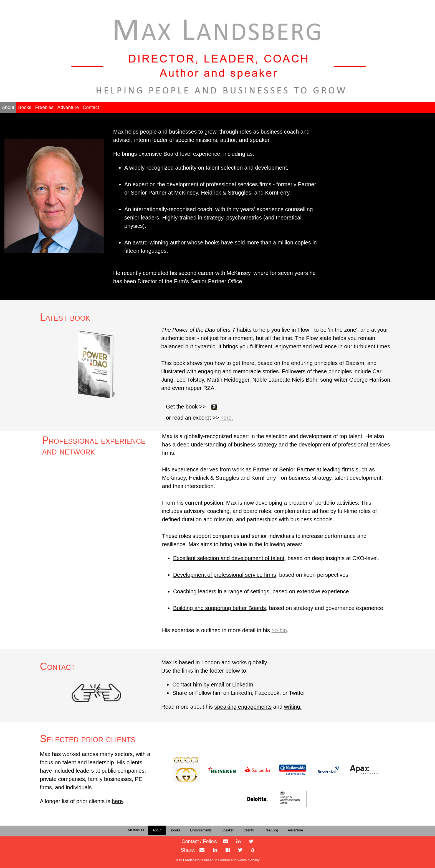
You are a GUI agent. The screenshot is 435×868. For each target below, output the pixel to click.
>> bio (279, 630)
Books (25, 107)
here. (226, 418)
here (117, 801)
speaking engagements (243, 707)
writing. (293, 707)
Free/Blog (271, 830)
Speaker (228, 830)
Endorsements (201, 830)
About (8, 107)
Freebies (44, 107)
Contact (91, 107)
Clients (249, 830)
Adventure (68, 107)
